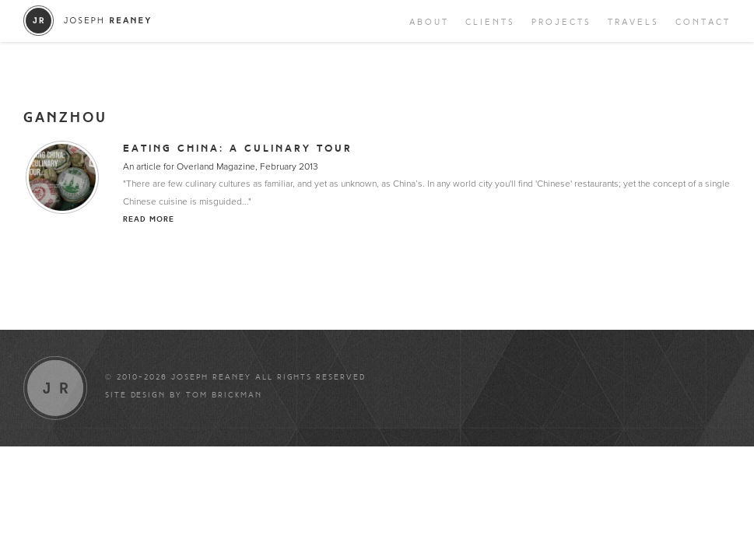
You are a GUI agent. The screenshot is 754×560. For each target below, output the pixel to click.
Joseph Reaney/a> (88, 21)
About (429, 22)
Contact (703, 22)
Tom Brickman (224, 395)
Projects (561, 22)
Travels (633, 22)
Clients (490, 22)
